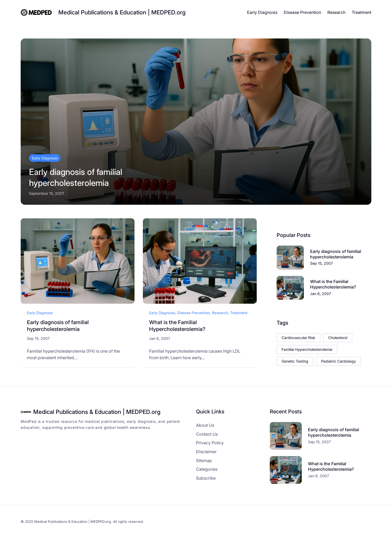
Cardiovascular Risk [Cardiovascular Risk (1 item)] (298, 338)
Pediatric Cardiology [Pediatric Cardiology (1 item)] (338, 361)
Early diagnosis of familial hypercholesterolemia (76, 177)
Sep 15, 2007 (38, 338)
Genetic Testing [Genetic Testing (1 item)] (295, 361)
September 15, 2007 (47, 193)
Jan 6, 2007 (160, 338)
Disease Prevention (194, 313)
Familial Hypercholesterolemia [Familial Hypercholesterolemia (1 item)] (307, 349)
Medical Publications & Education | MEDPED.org (122, 12)
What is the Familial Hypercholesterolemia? (177, 326)
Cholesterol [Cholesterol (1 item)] (338, 338)
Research (220, 313)
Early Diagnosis (45, 158)
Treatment (239, 313)
